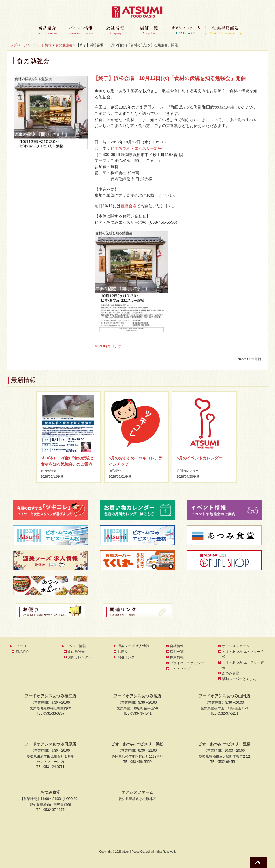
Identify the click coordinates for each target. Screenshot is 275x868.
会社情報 (115, 30)
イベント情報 (81, 30)
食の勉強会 (49, 471)
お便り (123, 652)
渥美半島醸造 (225, 30)
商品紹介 (47, 30)
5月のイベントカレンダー (200, 458)
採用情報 (177, 657)
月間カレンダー (189, 471)
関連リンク (126, 657)
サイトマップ (180, 669)
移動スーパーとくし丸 (239, 679)
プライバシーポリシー (187, 663)
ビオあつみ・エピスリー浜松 (136, 148)
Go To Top (258, 862)
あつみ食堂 (231, 673)
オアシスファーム (186, 30)
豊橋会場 (129, 206)
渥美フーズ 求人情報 (133, 646)
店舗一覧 (149, 30)
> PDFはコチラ (108, 346)
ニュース (20, 646)
